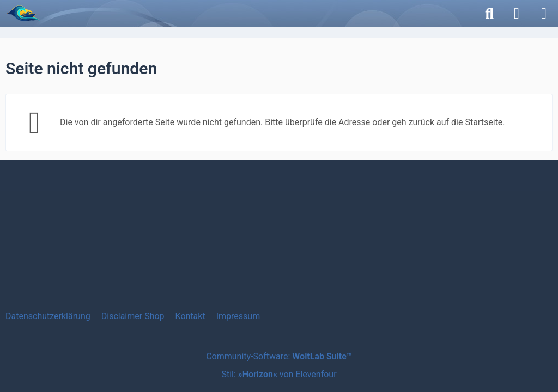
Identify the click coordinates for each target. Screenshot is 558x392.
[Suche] (489, 14)
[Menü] (544, 14)
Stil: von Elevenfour (279, 374)
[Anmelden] (517, 14)
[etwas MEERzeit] (23, 13)
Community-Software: (279, 356)
